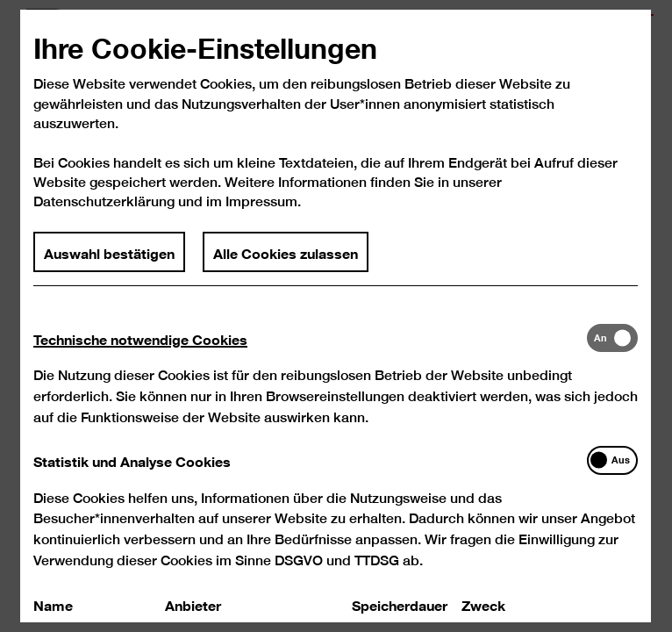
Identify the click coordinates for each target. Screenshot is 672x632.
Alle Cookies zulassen (286, 266)
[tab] (311, 352)
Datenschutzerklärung (105, 215)
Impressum (262, 215)
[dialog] (336, 316)
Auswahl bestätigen (110, 266)
